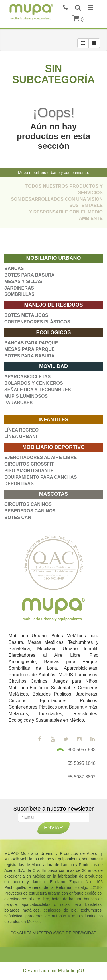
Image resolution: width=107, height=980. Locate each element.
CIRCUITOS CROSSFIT (29, 464)
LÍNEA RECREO (21, 430)
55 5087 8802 (82, 777)
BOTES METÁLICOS (26, 315)
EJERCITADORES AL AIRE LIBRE (41, 457)
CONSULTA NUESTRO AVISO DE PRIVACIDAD (53, 933)
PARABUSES (18, 403)
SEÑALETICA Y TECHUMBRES (38, 390)
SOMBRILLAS (19, 294)
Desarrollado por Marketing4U (53, 971)
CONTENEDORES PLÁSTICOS (37, 322)
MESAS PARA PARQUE (30, 349)
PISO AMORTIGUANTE (29, 471)
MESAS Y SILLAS (23, 281)
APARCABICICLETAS (27, 377)
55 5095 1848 (82, 763)
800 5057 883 (82, 750)
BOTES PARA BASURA (29, 275)
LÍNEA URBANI (21, 436)
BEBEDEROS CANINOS (30, 511)
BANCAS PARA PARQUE (31, 343)
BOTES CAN (18, 517)
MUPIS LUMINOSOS (26, 396)
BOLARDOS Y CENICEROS (34, 383)
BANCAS (14, 268)
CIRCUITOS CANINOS (28, 504)
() (78, 19)
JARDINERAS (19, 288)
